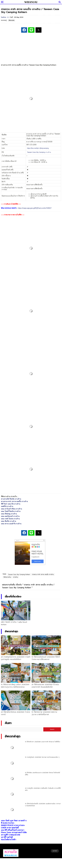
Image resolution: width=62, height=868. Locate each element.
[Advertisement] (31, 49)
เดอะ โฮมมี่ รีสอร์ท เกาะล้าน (11, 511)
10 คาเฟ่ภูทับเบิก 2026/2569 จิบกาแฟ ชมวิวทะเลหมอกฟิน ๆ (42, 757)
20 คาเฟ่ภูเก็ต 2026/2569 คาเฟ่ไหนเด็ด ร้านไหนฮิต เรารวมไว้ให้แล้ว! (43, 789)
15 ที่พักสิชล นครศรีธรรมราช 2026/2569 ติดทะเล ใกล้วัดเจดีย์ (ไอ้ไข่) (42, 774)
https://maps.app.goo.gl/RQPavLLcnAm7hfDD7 (35, 208)
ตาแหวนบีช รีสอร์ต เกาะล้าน (11, 499)
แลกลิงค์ (55, 851)
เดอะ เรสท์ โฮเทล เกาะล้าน (10, 519)
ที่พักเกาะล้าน (11, 20)
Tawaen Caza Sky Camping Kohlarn (19, 574)
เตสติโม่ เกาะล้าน (7, 506)
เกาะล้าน (16, 577)
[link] (39, 152)
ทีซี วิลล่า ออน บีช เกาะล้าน (11, 504)
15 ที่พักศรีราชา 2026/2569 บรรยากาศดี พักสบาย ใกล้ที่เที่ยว (43, 742)
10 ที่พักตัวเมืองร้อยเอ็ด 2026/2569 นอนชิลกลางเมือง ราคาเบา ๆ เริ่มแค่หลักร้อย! (43, 805)
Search (52, 729)
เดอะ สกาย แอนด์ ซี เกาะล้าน (11, 524)
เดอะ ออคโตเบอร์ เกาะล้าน (10, 516)
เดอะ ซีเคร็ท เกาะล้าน (9, 521)
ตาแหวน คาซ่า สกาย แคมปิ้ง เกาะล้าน (14, 501)
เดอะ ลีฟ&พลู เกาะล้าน (9, 514)
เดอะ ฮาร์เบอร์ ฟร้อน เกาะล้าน (11, 509)
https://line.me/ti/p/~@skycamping (38, 148)
